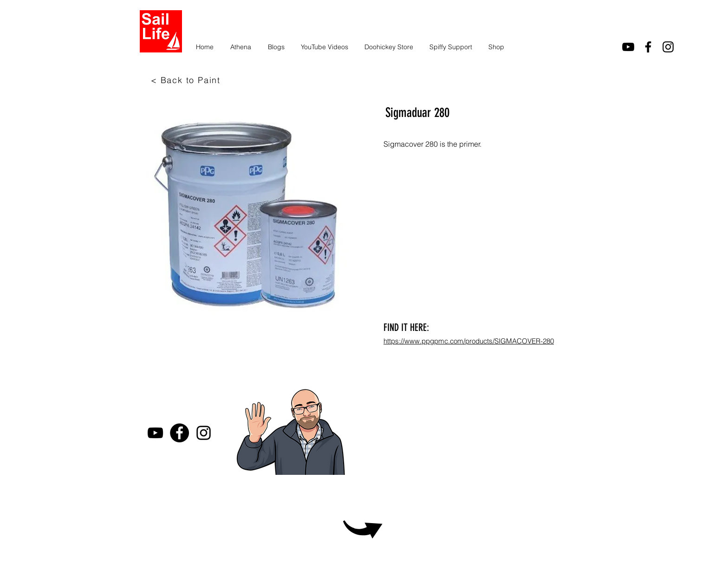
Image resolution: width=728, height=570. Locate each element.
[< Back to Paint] (187, 80)
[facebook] (648, 47)
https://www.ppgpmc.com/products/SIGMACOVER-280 (469, 341)
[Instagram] (668, 47)
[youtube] (628, 47)
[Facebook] (179, 433)
